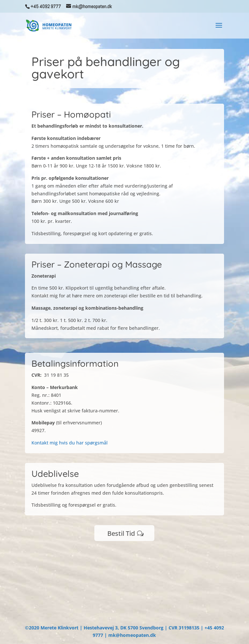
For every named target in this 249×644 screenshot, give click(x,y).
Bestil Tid (121, 533)
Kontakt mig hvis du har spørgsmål (70, 443)
